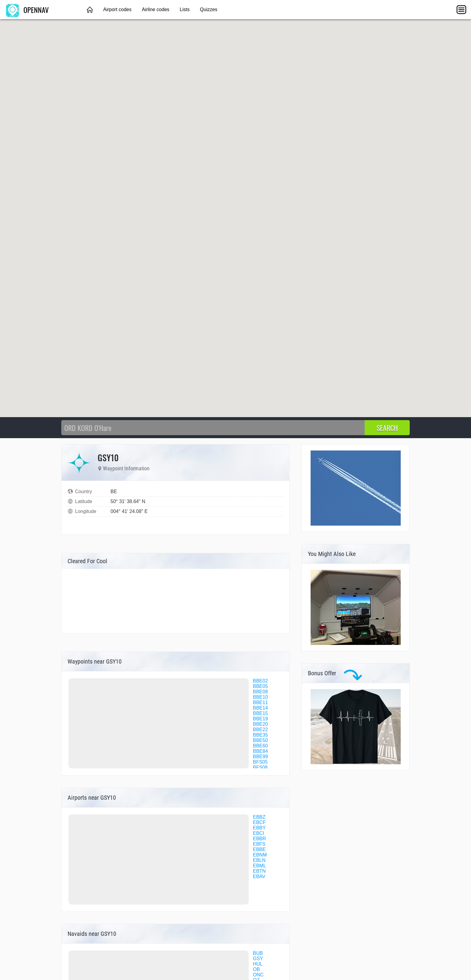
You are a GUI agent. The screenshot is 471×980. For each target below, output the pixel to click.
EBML (260, 866)
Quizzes (209, 9)
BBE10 (260, 697)
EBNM (260, 855)
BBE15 (260, 713)
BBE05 (260, 686)
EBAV (259, 876)
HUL (258, 964)
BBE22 (260, 730)
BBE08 (260, 692)
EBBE (259, 849)
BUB (258, 953)
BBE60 (260, 746)
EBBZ (259, 817)
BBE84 (260, 751)
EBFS (259, 844)
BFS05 (260, 762)
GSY (258, 959)
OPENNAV (27, 10)
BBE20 (260, 724)
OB (256, 969)
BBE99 (260, 757)
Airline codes (156, 9)
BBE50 (260, 740)
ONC (258, 975)
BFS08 (260, 767)
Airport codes (117, 9)
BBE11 (260, 702)
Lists (185, 9)
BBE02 (260, 681)
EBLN (259, 860)
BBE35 (260, 735)
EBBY (259, 828)
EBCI (258, 833)
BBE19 (260, 719)
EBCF (259, 822)
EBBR (260, 839)
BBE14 (260, 708)
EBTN (259, 871)
